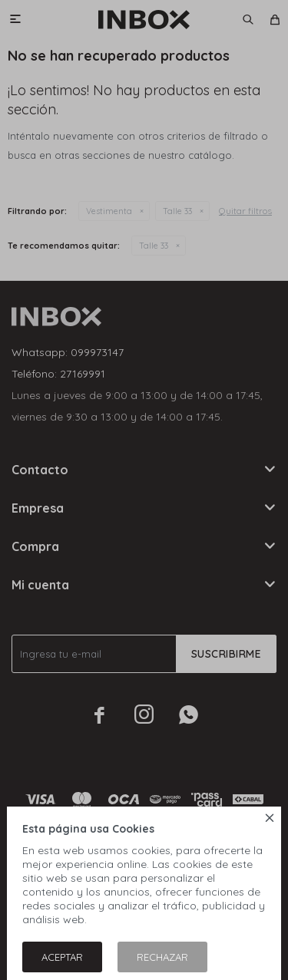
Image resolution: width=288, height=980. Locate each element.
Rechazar (162, 957)
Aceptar (62, 957)
